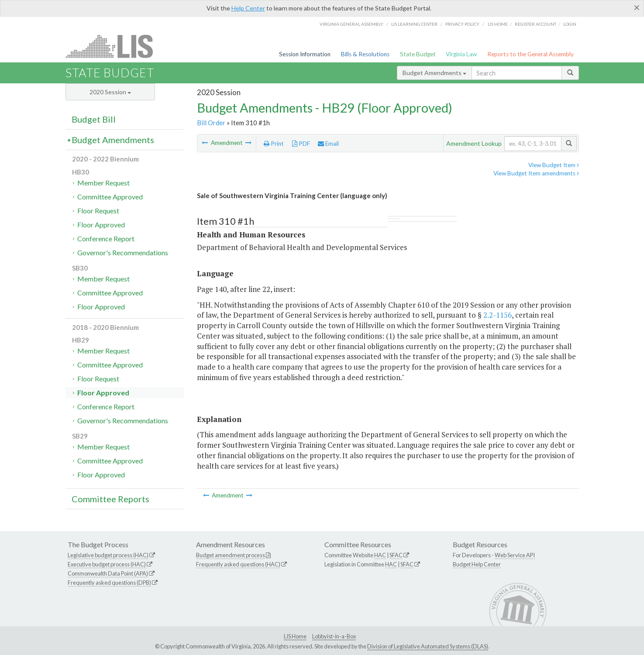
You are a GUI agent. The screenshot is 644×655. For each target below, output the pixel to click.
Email (328, 144)
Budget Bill (94, 119)
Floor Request (98, 211)
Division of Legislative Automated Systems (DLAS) (428, 646)
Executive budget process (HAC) (107, 564)
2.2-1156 (498, 315)
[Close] (637, 7)
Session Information (305, 54)
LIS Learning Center (414, 24)
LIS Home (295, 636)
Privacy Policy (462, 24)
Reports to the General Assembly (530, 54)
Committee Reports (110, 499)
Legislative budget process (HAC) (108, 555)
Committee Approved (110, 197)
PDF (301, 144)
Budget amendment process (231, 555)
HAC (380, 555)
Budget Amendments (434, 73)
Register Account (536, 24)
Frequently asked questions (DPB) (109, 583)
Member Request (103, 183)
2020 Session (110, 92)
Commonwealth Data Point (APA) (108, 573)
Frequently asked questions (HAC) (238, 564)
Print (274, 144)
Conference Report (106, 238)
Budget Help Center (477, 564)
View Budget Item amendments (536, 173)
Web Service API (515, 555)
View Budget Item (554, 165)
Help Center (248, 8)
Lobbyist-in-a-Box (334, 636)
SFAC (396, 555)
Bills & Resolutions (365, 54)
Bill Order (211, 123)
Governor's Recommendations (123, 252)
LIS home (498, 24)
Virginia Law (461, 54)
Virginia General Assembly (351, 24)
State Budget (418, 54)
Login (570, 24)
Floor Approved (101, 225)
